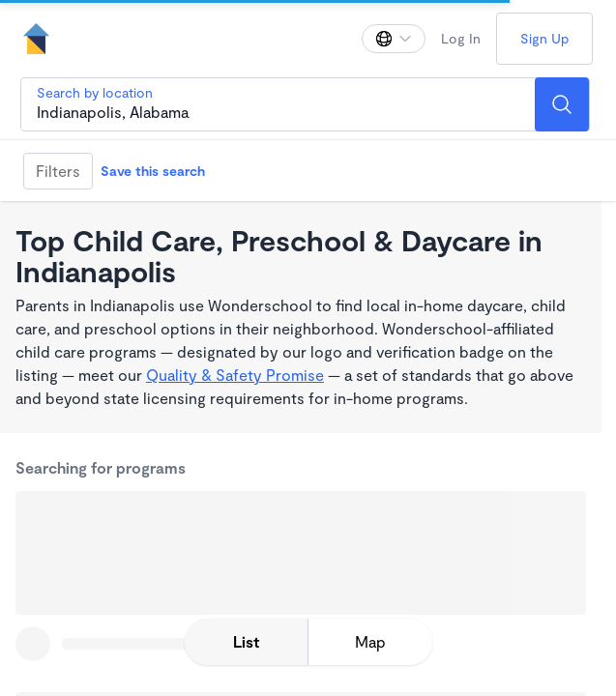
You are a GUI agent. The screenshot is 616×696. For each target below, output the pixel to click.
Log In (461, 38)
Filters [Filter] (58, 171)
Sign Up (544, 38)
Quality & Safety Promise (235, 375)
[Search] (562, 104)
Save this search (153, 171)
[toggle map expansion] (370, 642)
